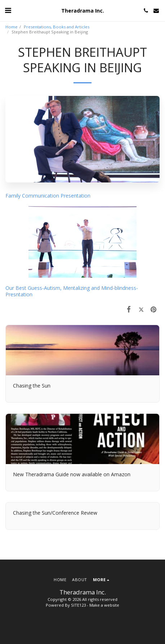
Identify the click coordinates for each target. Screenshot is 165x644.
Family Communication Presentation (48, 196)
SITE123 (78, 605)
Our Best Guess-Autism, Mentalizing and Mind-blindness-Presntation (72, 291)
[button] (8, 10)
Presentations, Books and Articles (57, 27)
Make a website (104, 605)
